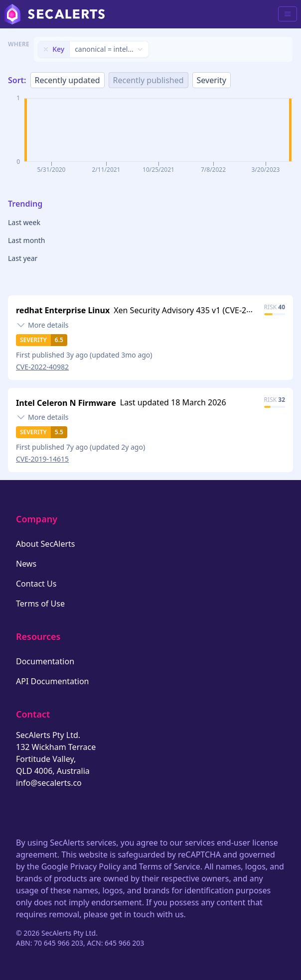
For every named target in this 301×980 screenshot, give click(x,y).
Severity (212, 80)
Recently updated (68, 80)
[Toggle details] (42, 325)
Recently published (149, 80)
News (26, 564)
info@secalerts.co (49, 783)
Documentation (45, 661)
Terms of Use (40, 604)
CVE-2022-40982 (42, 367)
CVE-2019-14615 (42, 459)
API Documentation (53, 681)
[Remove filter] (46, 49)
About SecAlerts (45, 544)
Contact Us (36, 584)
